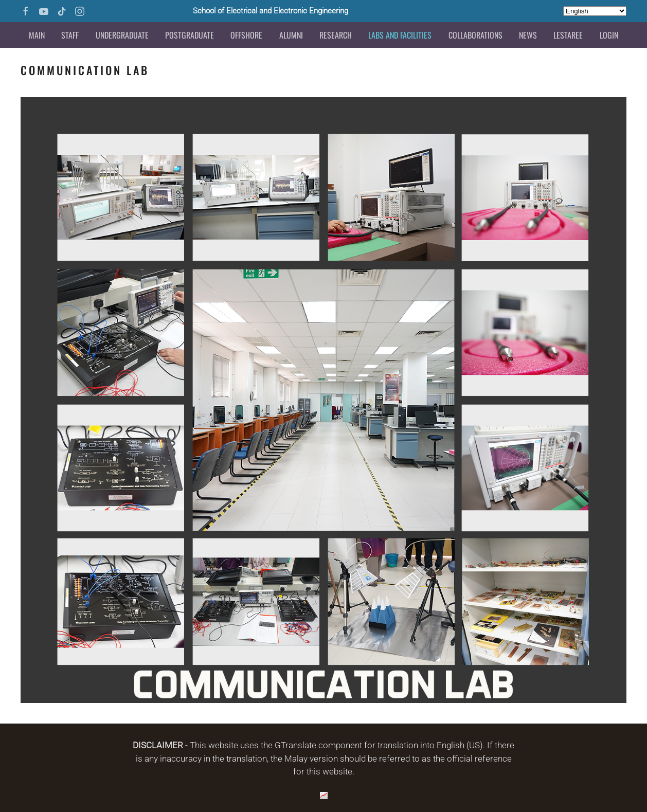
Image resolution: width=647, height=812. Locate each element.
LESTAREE (568, 35)
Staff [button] (70, 35)
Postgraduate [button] (190, 35)
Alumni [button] (291, 35)
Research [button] (336, 35)
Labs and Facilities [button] (400, 35)
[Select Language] (595, 11)
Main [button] (37, 35)
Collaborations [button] (475, 35)
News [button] (528, 35)
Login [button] (609, 35)
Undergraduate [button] (122, 35)
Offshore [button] (246, 35)
